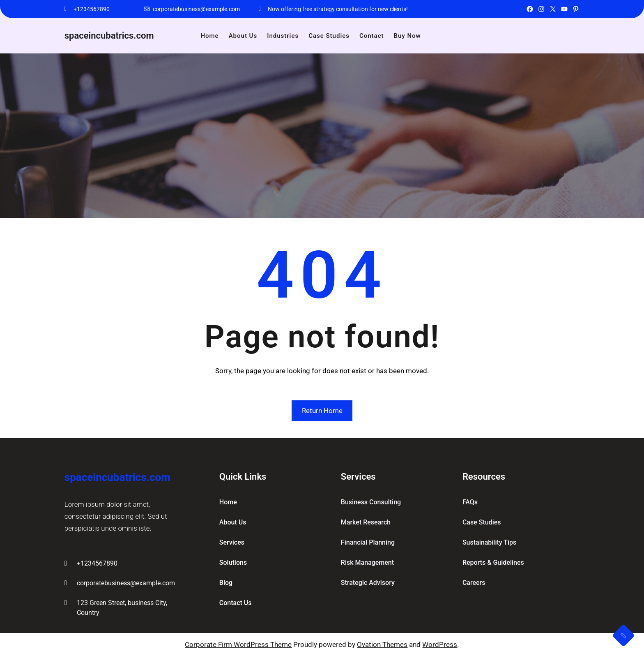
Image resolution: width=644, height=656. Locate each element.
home (228, 502)
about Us (233, 522)
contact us (236, 603)
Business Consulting (371, 502)
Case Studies (482, 522)
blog (226, 583)
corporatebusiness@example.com (196, 9)
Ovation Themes (382, 644)
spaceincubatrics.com (109, 36)
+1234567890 (92, 9)
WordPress (440, 644)
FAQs (470, 502)
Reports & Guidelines (493, 562)
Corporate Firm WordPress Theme (238, 644)
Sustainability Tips (489, 542)
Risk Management (367, 562)
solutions (233, 562)
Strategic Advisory (368, 583)
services (232, 542)
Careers (474, 583)
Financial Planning (368, 542)
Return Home (322, 411)
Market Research (366, 522)
